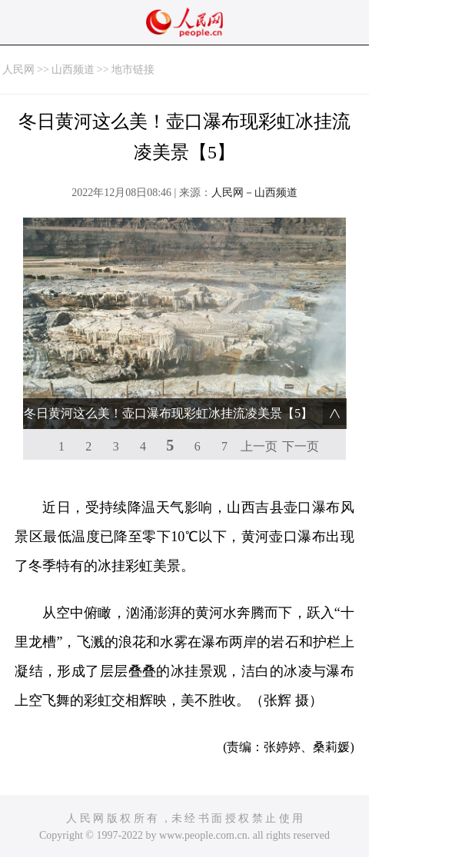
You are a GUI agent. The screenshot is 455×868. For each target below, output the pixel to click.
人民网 (18, 70)
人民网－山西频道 (254, 193)
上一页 (259, 446)
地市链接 (133, 70)
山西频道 (73, 70)
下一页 (301, 446)
